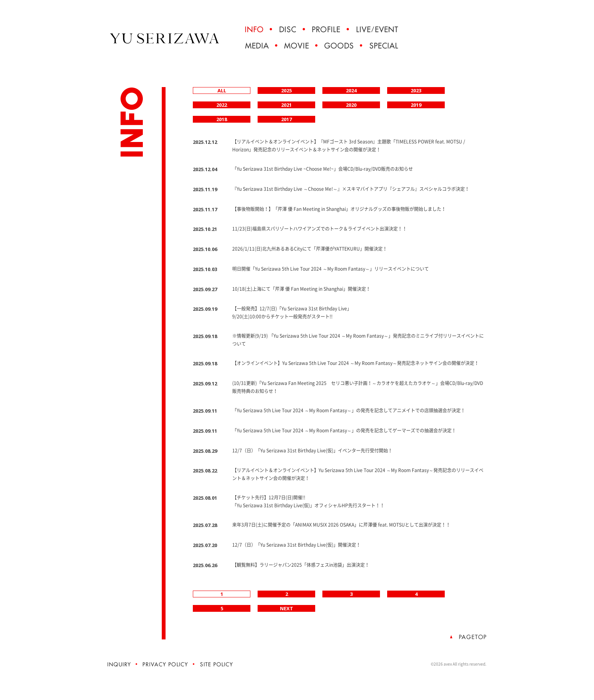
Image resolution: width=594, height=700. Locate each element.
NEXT (287, 608)
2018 (222, 119)
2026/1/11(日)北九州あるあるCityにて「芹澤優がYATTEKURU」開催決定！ (310, 249)
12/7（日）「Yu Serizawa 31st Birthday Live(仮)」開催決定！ (296, 545)
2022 (222, 105)
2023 (416, 90)
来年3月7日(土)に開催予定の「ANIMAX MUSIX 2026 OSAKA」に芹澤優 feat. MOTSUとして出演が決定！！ (341, 525)
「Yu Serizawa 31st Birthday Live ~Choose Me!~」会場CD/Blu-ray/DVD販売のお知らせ (323, 169)
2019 (416, 105)
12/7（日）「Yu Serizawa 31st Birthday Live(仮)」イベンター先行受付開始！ (312, 451)
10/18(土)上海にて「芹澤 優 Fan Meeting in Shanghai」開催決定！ (301, 289)
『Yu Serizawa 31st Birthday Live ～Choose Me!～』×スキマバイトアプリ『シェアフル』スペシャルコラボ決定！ (351, 189)
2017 (286, 119)
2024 (351, 90)
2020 (351, 105)
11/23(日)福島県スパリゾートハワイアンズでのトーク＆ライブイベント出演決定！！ (320, 229)
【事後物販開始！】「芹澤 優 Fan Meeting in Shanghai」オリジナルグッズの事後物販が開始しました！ (339, 209)
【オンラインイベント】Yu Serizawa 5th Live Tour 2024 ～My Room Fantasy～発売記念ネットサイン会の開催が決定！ (356, 363)
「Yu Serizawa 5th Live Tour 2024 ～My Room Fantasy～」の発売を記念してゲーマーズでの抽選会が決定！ (344, 430)
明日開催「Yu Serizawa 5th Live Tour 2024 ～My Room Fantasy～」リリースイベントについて (331, 269)
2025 (286, 90)
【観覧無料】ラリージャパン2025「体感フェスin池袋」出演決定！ (301, 565)
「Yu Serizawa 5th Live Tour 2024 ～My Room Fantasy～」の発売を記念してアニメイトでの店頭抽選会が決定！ (349, 410)
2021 (286, 105)
